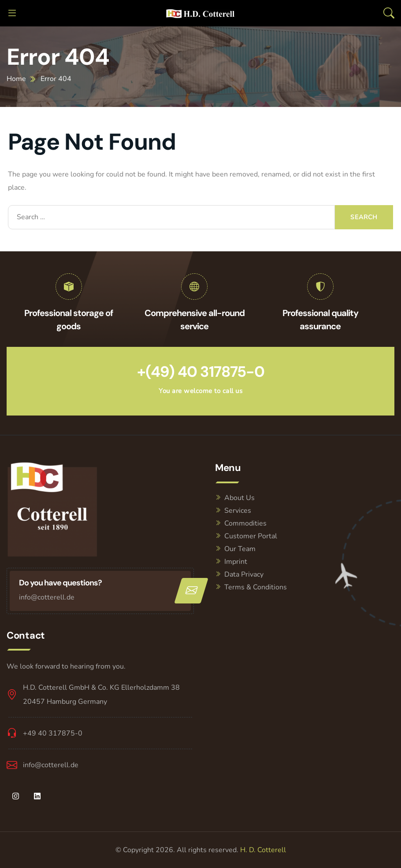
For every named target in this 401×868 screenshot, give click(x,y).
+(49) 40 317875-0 (201, 372)
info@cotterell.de (47, 597)
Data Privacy (244, 574)
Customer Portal (251, 536)
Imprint (236, 562)
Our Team (240, 549)
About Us (239, 498)
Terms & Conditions (256, 587)
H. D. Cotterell (263, 850)
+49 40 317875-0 (53, 733)
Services (238, 511)
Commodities (245, 523)
